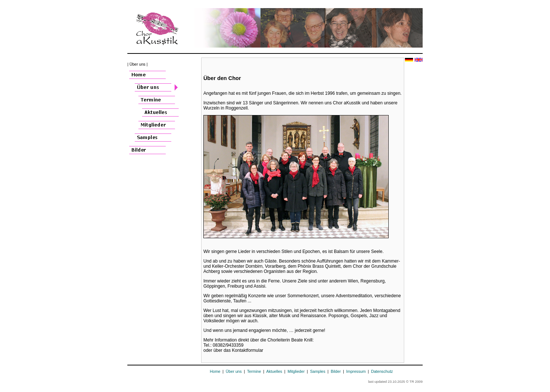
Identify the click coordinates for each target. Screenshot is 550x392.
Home (215, 371)
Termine (254, 371)
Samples (318, 371)
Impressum (356, 371)
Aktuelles (274, 371)
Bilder (336, 371)
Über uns (234, 371)
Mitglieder (296, 371)
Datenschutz (382, 371)
